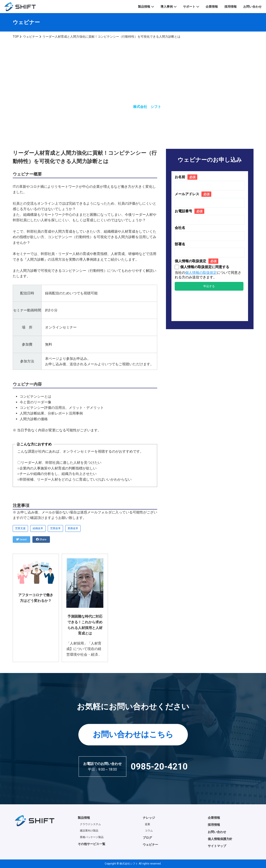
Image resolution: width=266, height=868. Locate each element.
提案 (148, 824)
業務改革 (73, 528)
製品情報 (144, 7)
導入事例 (167, 7)
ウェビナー (150, 845)
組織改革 (38, 528)
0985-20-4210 (159, 766)
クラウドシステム (90, 824)
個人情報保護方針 (220, 839)
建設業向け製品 (89, 831)
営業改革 (55, 528)
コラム (149, 831)
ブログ (147, 838)
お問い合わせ (252, 7)
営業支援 (20, 528)
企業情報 (212, 7)
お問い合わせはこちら (133, 734)
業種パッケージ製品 (92, 837)
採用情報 (231, 7)
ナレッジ (149, 818)
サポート (189, 7)
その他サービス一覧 (92, 844)
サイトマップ (217, 846)
